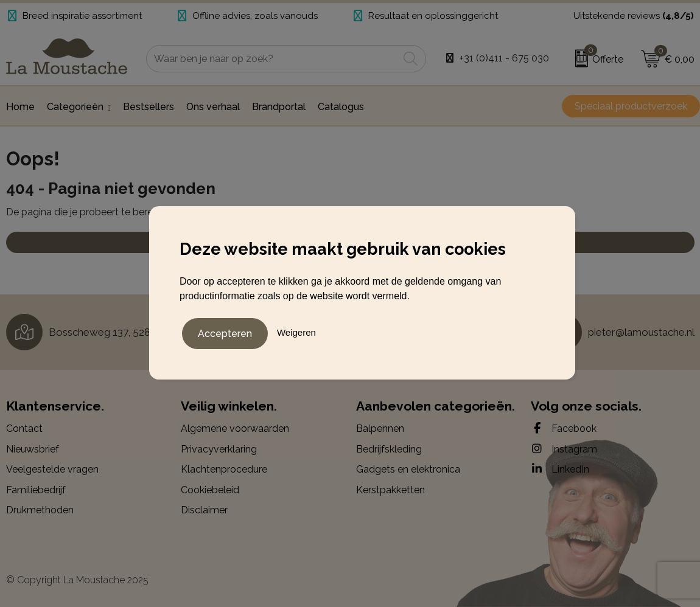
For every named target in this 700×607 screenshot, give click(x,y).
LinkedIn (560, 469)
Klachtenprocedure (224, 469)
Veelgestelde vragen (52, 469)
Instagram (564, 449)
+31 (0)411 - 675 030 (504, 58)
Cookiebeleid (210, 490)
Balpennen (380, 428)
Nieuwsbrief (33, 449)
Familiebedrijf (36, 490)
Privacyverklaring (219, 449)
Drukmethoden (40, 510)
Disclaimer (204, 510)
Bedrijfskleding (389, 449)
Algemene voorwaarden (235, 428)
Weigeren (296, 331)
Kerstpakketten (390, 490)
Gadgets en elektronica (408, 469)
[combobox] (272, 59)
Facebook (564, 428)
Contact (24, 428)
